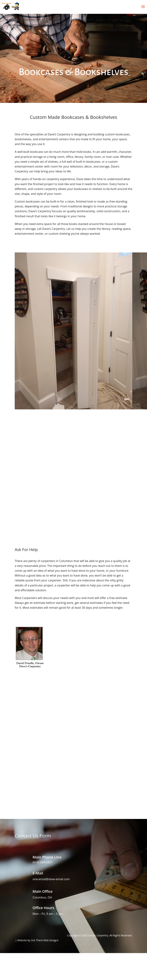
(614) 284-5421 (43, 862)
